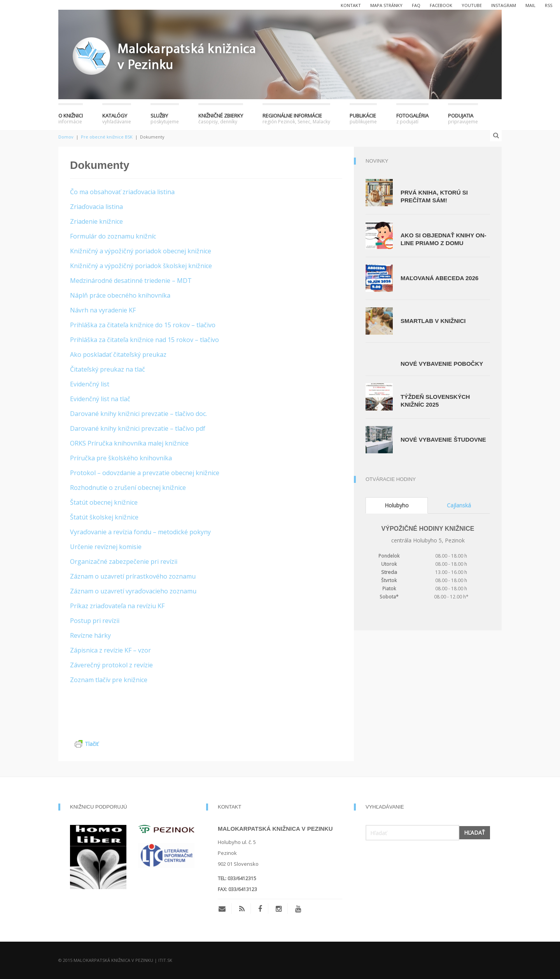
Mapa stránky (386, 5)
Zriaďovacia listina (96, 207)
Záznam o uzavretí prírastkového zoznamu (133, 576)
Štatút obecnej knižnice (104, 502)
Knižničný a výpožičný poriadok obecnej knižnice (141, 251)
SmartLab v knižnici (433, 321)
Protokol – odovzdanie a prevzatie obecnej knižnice (145, 473)
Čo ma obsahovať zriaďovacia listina (122, 192)
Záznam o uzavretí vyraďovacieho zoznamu (133, 591)
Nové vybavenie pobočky (442, 364)
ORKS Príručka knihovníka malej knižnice (129, 443)
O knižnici (71, 118)
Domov (66, 137)
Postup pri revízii (95, 621)
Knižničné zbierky (221, 118)
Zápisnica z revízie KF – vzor (110, 650)
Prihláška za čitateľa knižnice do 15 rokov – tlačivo (143, 325)
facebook (441, 5)
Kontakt (351, 5)
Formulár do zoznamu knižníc (113, 236)
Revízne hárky (90, 635)
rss (549, 5)
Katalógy (117, 118)
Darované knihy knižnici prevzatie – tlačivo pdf (138, 428)
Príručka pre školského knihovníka (121, 458)
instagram (504, 5)
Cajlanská (459, 505)
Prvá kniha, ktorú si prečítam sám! (434, 196)
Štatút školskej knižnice (104, 517)
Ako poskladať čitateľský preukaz (118, 354)
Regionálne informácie (296, 118)
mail (530, 5)
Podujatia (463, 118)
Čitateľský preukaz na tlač (108, 369)
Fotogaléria (412, 118)
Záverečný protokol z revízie (111, 665)
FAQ (416, 5)
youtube (472, 5)
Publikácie (363, 118)
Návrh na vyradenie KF (103, 310)
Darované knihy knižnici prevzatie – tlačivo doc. (138, 414)
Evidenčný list (90, 384)
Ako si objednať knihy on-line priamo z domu (444, 239)
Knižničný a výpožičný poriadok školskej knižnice (141, 266)
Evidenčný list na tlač (100, 399)
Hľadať (474, 833)
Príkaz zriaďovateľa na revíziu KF (117, 606)
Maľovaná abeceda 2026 (439, 278)
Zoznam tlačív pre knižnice (109, 680)
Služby (165, 118)
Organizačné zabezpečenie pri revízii (124, 561)
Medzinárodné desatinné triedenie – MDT (131, 281)
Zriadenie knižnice (96, 221)
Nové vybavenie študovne (443, 439)
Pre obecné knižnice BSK (107, 137)
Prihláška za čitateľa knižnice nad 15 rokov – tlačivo (144, 340)
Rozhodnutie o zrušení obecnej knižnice (128, 488)
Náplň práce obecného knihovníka (120, 295)
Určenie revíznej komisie (106, 547)
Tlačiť (87, 744)
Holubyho (397, 505)
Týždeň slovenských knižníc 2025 (435, 401)
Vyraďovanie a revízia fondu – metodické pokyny (140, 532)
